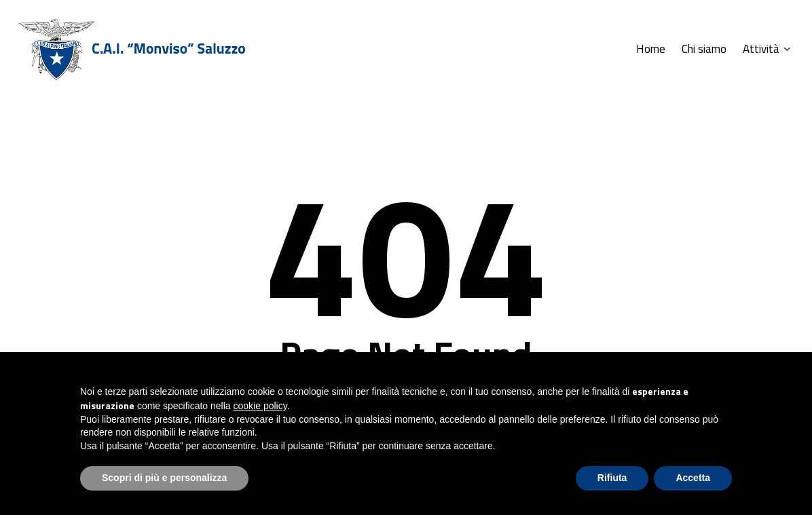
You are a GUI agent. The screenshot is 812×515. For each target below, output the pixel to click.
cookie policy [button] (260, 406)
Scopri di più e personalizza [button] (164, 478)
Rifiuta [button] (612, 478)
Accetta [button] (693, 478)
